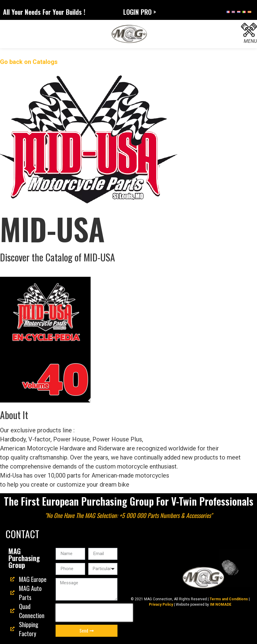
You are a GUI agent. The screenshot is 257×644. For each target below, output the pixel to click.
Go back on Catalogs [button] (29, 62)
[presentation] (94, 613)
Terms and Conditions (229, 599)
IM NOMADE (221, 605)
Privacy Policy (161, 605)
